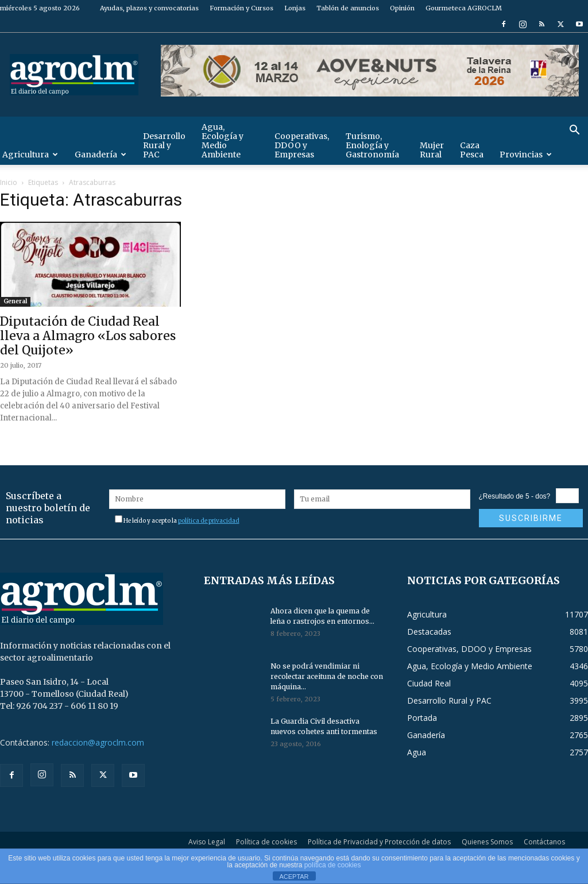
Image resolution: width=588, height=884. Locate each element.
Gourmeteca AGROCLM (464, 8)
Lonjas (295, 8)
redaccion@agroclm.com (98, 742)
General (15, 301)
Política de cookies (266, 842)
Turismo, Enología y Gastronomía (372, 145)
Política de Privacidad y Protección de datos (379, 842)
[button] (574, 131)
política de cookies (333, 865)
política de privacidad (209, 521)
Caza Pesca (472, 150)
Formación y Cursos (241, 8)
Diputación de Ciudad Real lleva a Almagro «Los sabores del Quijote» (88, 336)
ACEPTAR (294, 877)
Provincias (526, 155)
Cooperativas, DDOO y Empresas (302, 145)
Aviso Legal (207, 842)
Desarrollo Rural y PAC (164, 145)
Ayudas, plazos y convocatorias (149, 8)
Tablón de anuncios (348, 8)
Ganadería (100, 155)
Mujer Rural (432, 150)
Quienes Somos (487, 842)
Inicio (9, 182)
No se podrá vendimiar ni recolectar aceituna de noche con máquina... (327, 676)
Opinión (402, 8)
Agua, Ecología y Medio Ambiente (223, 141)
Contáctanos (544, 842)
